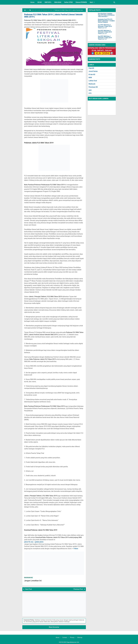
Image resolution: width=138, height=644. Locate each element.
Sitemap (80, 637)
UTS (90, 93)
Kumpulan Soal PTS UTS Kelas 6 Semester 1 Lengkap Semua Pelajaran (106, 21)
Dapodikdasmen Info (73, 642)
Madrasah (92, 84)
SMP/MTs (48, 2)
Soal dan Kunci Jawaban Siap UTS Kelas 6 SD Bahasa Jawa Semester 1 (106, 15)
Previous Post (78, 589)
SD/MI (39, 2)
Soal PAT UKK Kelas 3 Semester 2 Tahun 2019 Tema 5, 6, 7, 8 (105, 32)
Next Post (29, 589)
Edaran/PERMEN (81, 2)
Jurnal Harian (93, 71)
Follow (76, 548)
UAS (90, 90)
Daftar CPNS (68, 2)
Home (32, 2)
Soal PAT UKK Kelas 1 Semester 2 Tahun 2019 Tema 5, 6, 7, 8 (105, 38)
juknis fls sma (29, 542)
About (57, 637)
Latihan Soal (93, 81)
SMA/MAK (58, 2)
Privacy (72, 637)
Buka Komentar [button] (54, 627)
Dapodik (91, 68)
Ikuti (92, 2)
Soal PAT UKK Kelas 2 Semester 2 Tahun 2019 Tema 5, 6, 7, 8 (105, 26)
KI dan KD (92, 74)
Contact (65, 637)
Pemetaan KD (93, 87)
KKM (90, 78)
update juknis (39, 542)
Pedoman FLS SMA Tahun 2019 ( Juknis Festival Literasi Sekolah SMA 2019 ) (54, 15)
